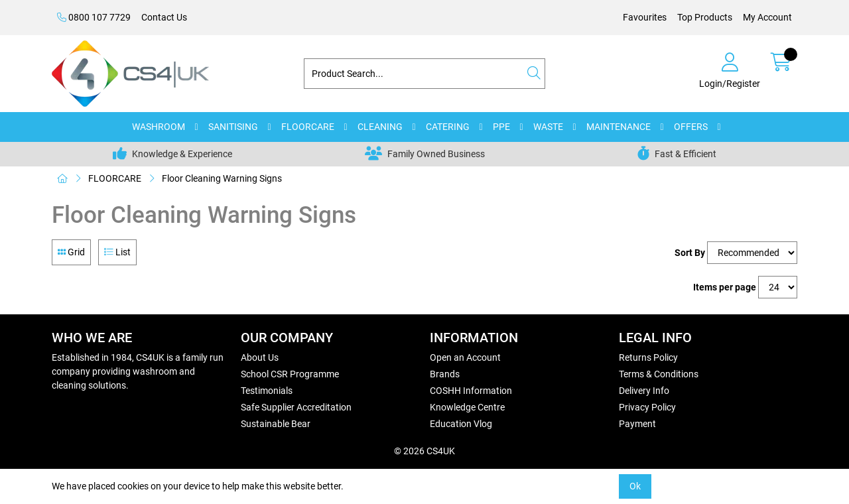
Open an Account (465, 357)
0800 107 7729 (94, 17)
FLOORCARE (308, 127)
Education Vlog (461, 424)
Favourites (645, 17)
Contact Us (164, 17)
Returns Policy (648, 357)
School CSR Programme (290, 374)
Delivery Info (644, 391)
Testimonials (267, 391)
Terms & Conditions (659, 374)
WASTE (548, 127)
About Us (260, 357)
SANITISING (233, 127)
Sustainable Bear (276, 424)
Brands (445, 374)
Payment (637, 424)
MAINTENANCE (619, 127)
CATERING (448, 127)
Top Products (705, 17)
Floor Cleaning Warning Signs (222, 178)
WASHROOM (159, 127)
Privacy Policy (647, 407)
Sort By (690, 253)
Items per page (725, 287)
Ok (635, 486)
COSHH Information (471, 391)
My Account (767, 17)
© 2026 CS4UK (424, 451)
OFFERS (691, 127)
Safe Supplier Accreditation (296, 407)
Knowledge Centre (467, 407)
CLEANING (380, 127)
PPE (501, 127)
